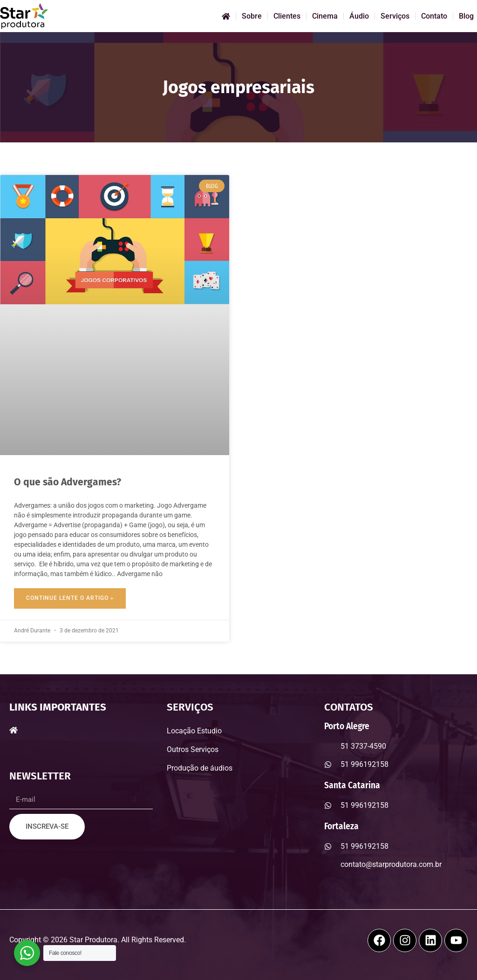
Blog (466, 16)
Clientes (287, 16)
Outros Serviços (193, 749)
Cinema (325, 16)
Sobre (252, 16)
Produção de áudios (200, 768)
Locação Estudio (194, 731)
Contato (434, 16)
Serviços (395, 16)
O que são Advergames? (68, 482)
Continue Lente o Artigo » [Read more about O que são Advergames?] (70, 598)
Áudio (359, 16)
